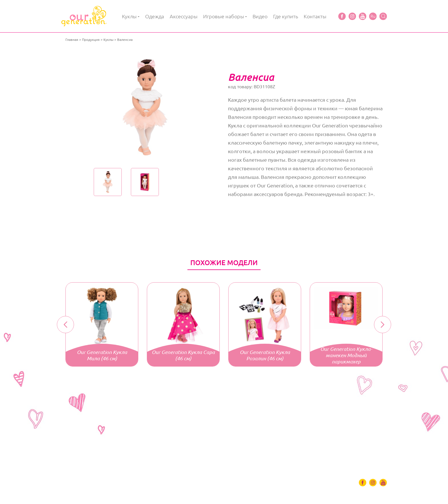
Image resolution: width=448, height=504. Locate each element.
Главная (72, 40)
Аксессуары (184, 16)
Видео (260, 16)
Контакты (315, 16)
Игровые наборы (224, 16)
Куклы (129, 16)
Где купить (286, 16)
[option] (145, 107)
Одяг (88, 459)
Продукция (91, 40)
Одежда (155, 16)
